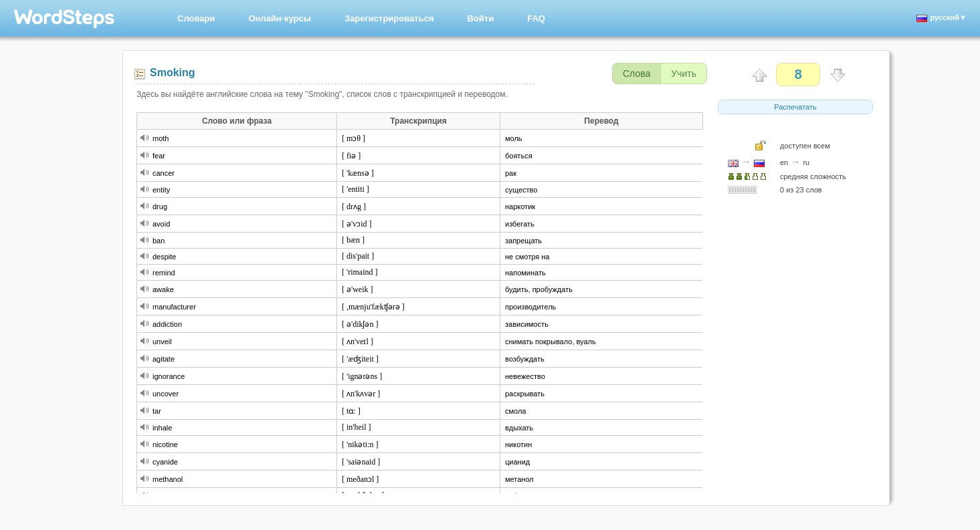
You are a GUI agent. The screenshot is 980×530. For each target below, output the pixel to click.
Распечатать (795, 107)
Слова (636, 74)
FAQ (536, 18)
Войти (480, 18)
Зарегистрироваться (389, 18)
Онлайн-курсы (279, 18)
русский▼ (942, 17)
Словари (196, 18)
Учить (684, 74)
